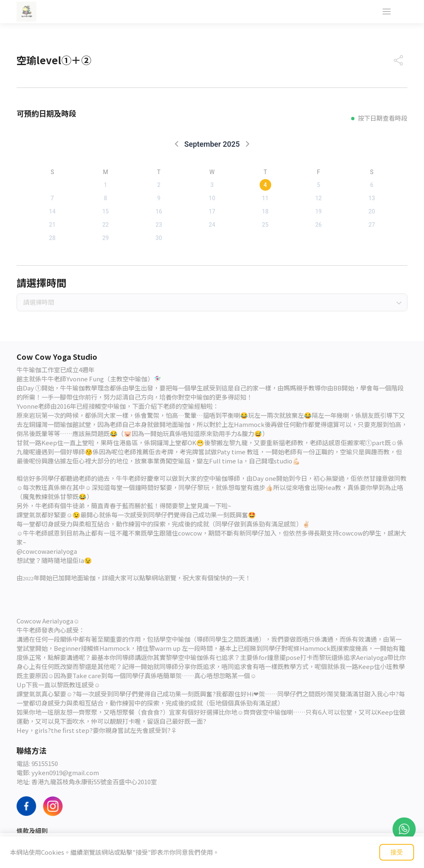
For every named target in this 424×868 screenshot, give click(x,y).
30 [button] (159, 238)
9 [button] (159, 198)
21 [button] (52, 225)
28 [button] (52, 238)
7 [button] (52, 198)
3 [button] (212, 185)
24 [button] (212, 225)
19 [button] (318, 211)
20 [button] (372, 211)
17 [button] (212, 211)
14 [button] (52, 211)
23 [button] (159, 225)
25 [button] (265, 225)
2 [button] (159, 185)
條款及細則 (32, 830)
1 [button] (106, 185)
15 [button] (106, 211)
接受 (397, 852)
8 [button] (106, 198)
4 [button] (265, 185)
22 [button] (106, 225)
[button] (177, 143)
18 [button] (265, 211)
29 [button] (106, 238)
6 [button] (372, 185)
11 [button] (265, 198)
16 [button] (159, 211)
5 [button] (318, 185)
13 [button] (372, 198)
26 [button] (318, 225)
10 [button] (212, 198)
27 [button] (372, 225)
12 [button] (318, 198)
